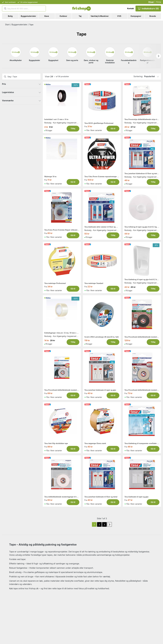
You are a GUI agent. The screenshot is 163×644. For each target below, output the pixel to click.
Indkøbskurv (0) (148, 9)
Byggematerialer (19, 25)
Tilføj (73, 129)
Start (7, 25)
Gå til (113, 129)
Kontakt (130, 8)
